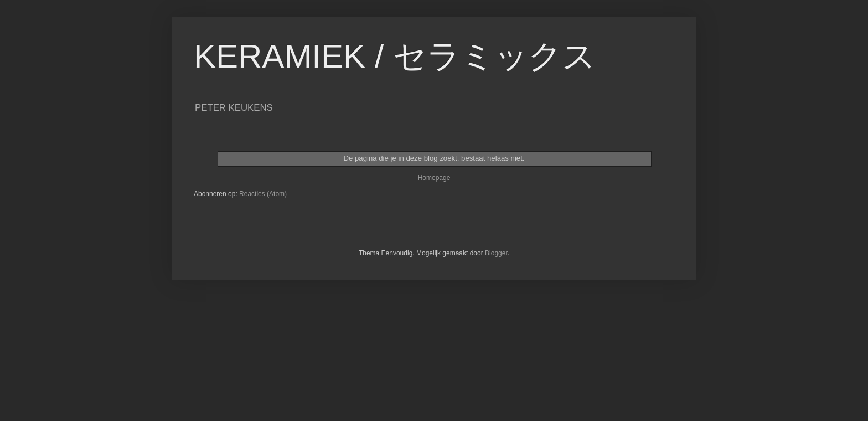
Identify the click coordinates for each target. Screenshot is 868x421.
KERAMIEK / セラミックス (395, 56)
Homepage (434, 178)
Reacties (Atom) (263, 194)
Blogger (496, 253)
